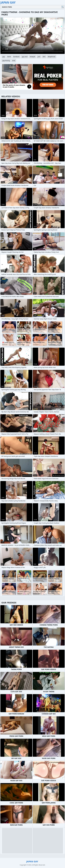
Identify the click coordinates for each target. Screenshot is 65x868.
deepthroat (52, 57)
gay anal (25, 57)
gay (4, 57)
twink (9, 57)
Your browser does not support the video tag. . (32, 36)
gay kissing (6, 60)
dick (44, 57)
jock (39, 57)
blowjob (32, 57)
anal (14, 60)
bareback (16, 57)
